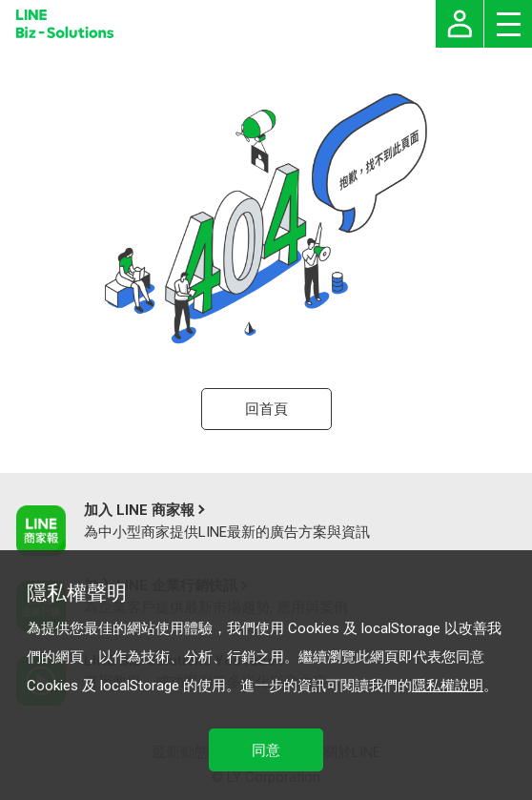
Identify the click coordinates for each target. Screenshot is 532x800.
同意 (266, 750)
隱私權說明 (448, 686)
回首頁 (266, 409)
